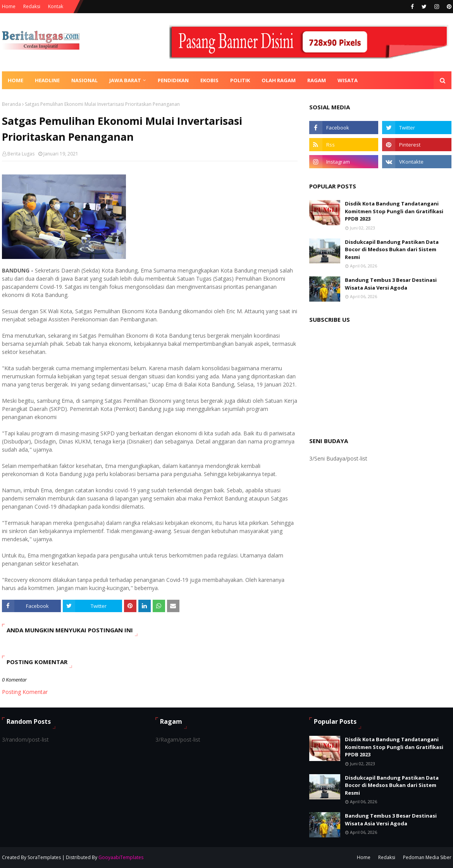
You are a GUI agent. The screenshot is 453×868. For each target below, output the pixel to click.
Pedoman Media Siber (427, 857)
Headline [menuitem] (47, 80)
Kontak (56, 6)
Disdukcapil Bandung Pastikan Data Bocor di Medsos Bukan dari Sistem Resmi (392, 249)
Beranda (11, 104)
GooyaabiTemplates (121, 857)
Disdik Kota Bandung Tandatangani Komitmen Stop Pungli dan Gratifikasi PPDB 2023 (394, 211)
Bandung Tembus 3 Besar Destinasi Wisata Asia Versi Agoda (391, 284)
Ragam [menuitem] (317, 80)
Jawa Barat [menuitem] (125, 80)
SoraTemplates (44, 857)
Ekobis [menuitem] (209, 80)
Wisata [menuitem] (348, 80)
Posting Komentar (25, 692)
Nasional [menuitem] (84, 80)
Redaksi (32, 6)
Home (9, 6)
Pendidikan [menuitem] (173, 80)
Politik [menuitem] (240, 80)
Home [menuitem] (16, 80)
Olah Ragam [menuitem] (279, 80)
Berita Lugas (21, 154)
